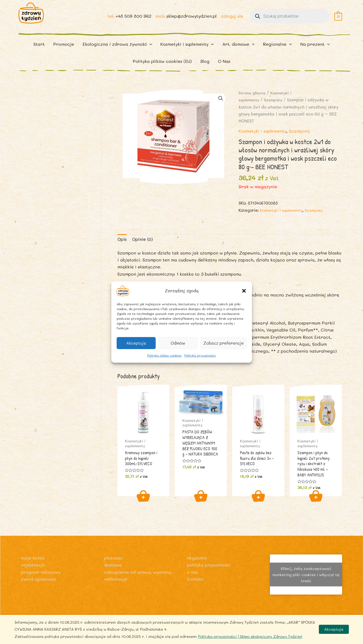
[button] (244, 291)
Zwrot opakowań (39, 579)
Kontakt (195, 579)
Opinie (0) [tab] (143, 246)
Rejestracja (33, 565)
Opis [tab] (122, 246)
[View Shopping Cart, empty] (338, 19)
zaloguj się (232, 19)
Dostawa (113, 565)
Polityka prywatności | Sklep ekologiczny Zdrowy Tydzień (250, 636)
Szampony (274, 107)
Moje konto (33, 558)
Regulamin (197, 558)
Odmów (178, 343)
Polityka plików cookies (164, 355)
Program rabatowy (41, 572)
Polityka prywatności (200, 355)
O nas (192, 572)
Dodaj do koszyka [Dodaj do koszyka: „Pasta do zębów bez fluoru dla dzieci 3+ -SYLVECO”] (258, 504)
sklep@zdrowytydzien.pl (191, 19)
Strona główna (253, 100)
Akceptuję (136, 343)
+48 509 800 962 (133, 19)
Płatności (114, 558)
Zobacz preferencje (223, 343)
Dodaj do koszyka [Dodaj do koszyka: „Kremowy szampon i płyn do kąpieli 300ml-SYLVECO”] (143, 504)
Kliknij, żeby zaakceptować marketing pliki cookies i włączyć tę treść (306, 575)
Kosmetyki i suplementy (263, 138)
